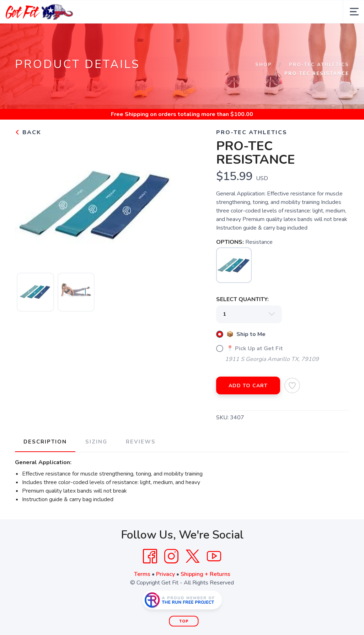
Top (184, 621)
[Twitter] (193, 556)
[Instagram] (171, 556)
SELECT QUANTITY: (242, 299)
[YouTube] (214, 556)
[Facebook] (150, 556)
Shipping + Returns (205, 574)
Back (28, 132)
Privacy (165, 574)
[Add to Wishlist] (292, 385)
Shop (264, 65)
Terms (142, 574)
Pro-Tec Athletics (319, 65)
